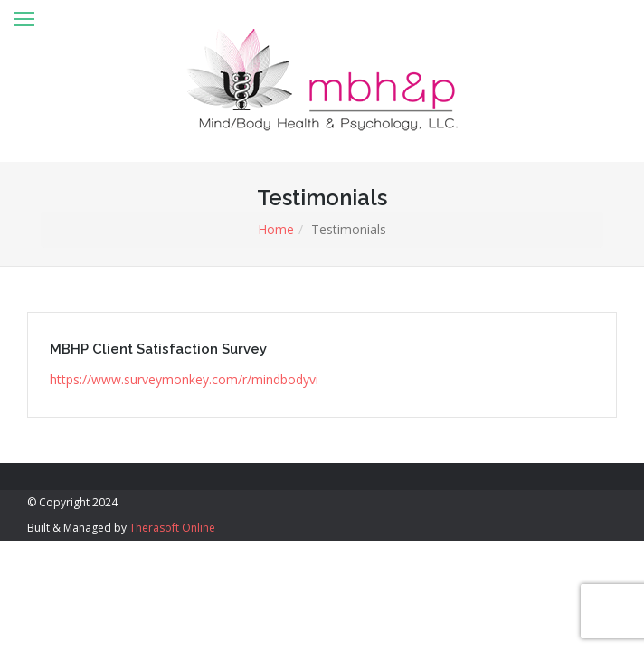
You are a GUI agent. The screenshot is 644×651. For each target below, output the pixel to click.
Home (276, 229)
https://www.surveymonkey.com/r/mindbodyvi (184, 379)
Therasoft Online (172, 528)
